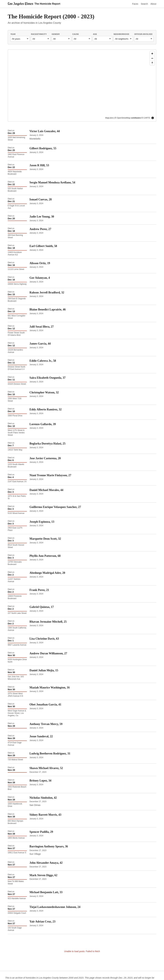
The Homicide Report (47, 4)
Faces (135, 4)
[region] (82, 86)
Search (144, 4)
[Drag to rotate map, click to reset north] (152, 63)
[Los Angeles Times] (20, 4)
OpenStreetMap (124, 118)
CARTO (147, 118)
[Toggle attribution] (153, 118)
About (153, 4)
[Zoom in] (152, 54)
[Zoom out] (152, 58)
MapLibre (109, 118)
